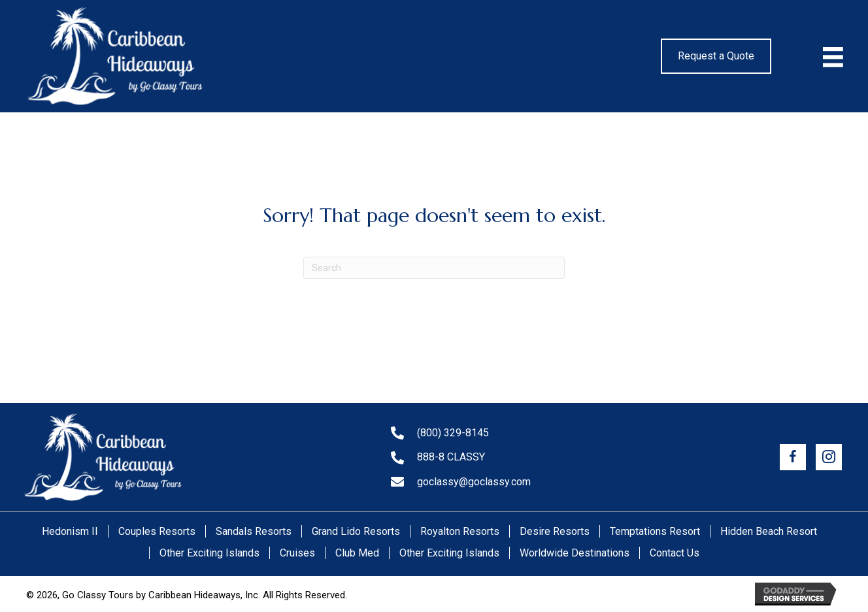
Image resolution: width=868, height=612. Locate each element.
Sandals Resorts (254, 531)
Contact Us (675, 553)
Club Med (357, 553)
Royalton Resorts (460, 531)
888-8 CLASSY (451, 457)
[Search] (434, 268)
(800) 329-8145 (453, 433)
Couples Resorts (157, 531)
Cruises (297, 553)
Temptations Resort (655, 531)
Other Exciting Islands (209, 553)
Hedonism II (70, 531)
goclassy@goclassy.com (474, 482)
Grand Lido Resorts (356, 531)
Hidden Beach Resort (769, 531)
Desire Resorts (555, 531)
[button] (793, 457)
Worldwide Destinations (575, 553)
